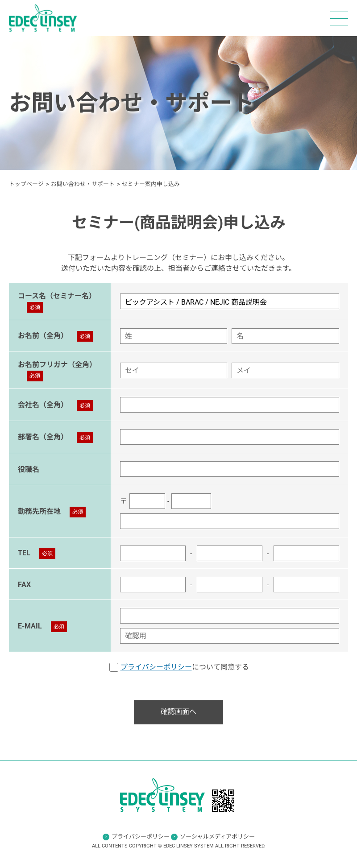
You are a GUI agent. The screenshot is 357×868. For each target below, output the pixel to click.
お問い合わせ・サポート (83, 184)
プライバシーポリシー (156, 667)
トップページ (26, 184)
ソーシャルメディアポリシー (217, 837)
